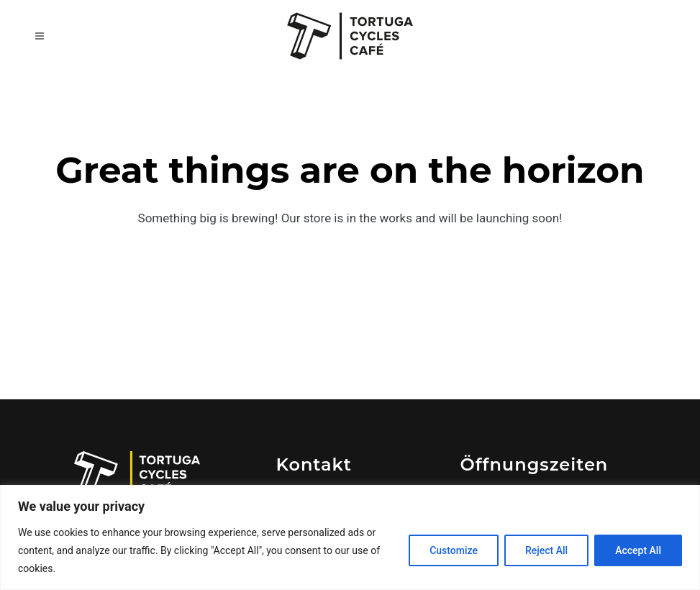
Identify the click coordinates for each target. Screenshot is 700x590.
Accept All (638, 550)
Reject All (546, 550)
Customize (454, 550)
